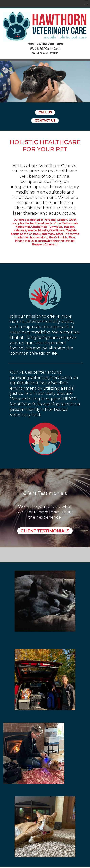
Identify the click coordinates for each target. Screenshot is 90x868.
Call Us (45, 112)
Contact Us (45, 121)
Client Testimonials (45, 531)
